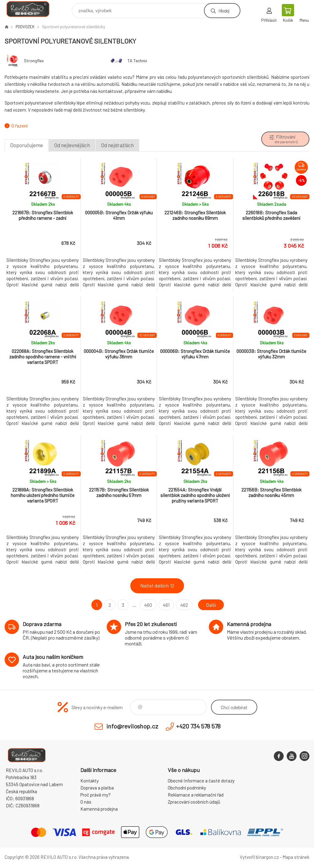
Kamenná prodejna (99, 809)
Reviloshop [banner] (32, 9)
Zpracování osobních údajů (194, 802)
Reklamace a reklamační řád (196, 795)
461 (166, 605)
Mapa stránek (296, 857)
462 (184, 605)
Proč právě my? (96, 795)
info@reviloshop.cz (132, 726)
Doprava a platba (97, 788)
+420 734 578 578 (198, 726)
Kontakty (90, 781)
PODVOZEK (25, 27)
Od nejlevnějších (72, 145)
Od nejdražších (117, 145)
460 (148, 605)
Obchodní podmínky (187, 788)
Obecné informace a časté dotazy (201, 781)
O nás (86, 802)
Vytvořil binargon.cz (259, 857)
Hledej (224, 11)
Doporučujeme (27, 145)
